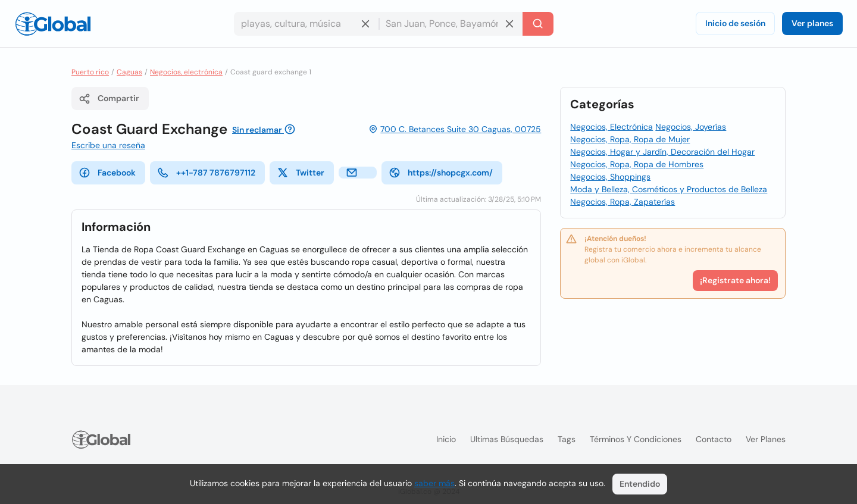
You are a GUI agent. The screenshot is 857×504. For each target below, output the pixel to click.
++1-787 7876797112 (206, 173)
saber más (434, 483)
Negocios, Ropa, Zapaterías (623, 202)
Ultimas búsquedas (507, 439)
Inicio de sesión (735, 23)
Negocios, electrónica (186, 72)
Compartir (109, 99)
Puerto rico (90, 72)
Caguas (129, 72)
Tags (567, 439)
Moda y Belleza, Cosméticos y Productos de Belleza (669, 189)
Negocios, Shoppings (610, 177)
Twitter (301, 173)
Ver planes (812, 23)
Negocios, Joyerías (691, 127)
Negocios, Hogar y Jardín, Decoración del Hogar (662, 152)
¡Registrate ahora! (735, 280)
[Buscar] (538, 24)
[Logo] (53, 24)
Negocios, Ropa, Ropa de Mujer (630, 139)
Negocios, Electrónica (612, 127)
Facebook (107, 173)
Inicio (446, 439)
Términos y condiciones (636, 439)
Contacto (714, 439)
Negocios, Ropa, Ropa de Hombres (637, 164)
